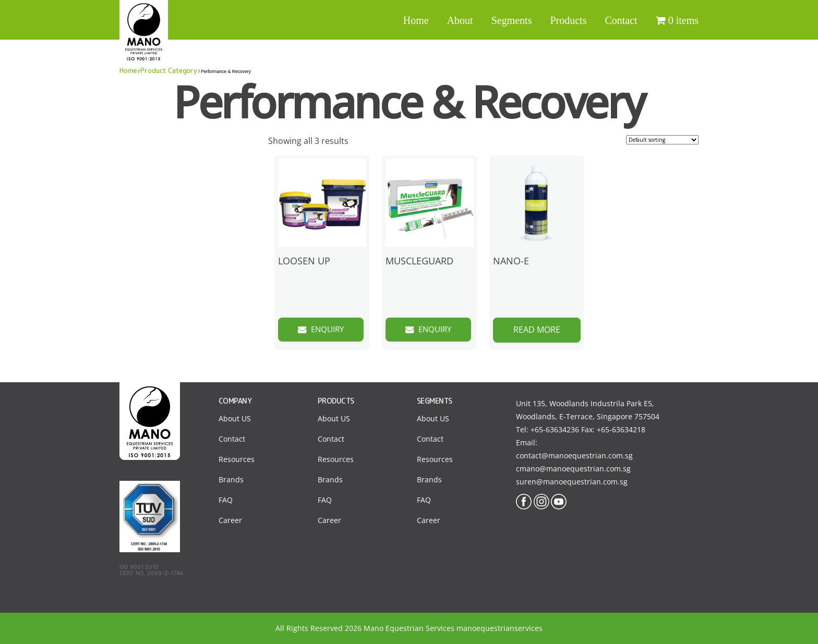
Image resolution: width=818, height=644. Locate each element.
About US (235, 418)
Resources (237, 459)
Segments (512, 20)
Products (568, 20)
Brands (231, 479)
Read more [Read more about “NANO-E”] (537, 330)
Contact (621, 20)
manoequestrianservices (500, 628)
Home (416, 20)
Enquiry (329, 330)
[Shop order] (662, 140)
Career (230, 520)
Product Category (169, 70)
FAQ (226, 500)
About (460, 20)
